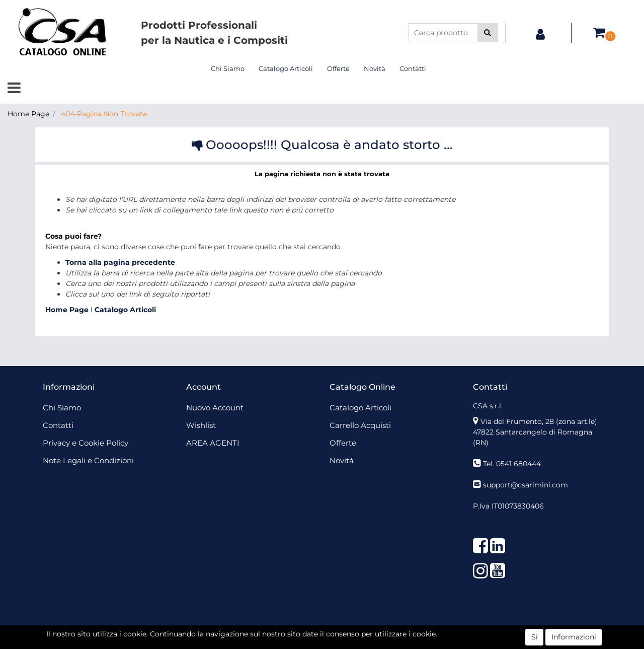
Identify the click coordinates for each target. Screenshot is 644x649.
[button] (488, 33)
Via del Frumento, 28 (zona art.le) (539, 421)
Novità (375, 68)
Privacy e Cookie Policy (86, 443)
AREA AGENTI (213, 443)
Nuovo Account (215, 408)
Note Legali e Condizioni (88, 460)
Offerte (338, 68)
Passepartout (344, 633)
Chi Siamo (228, 68)
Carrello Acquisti (360, 425)
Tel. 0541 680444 (512, 464)
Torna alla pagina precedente (120, 262)
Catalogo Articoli (286, 68)
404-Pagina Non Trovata (104, 114)
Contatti (413, 68)
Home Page (28, 114)
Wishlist (201, 425)
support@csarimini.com (526, 485)
